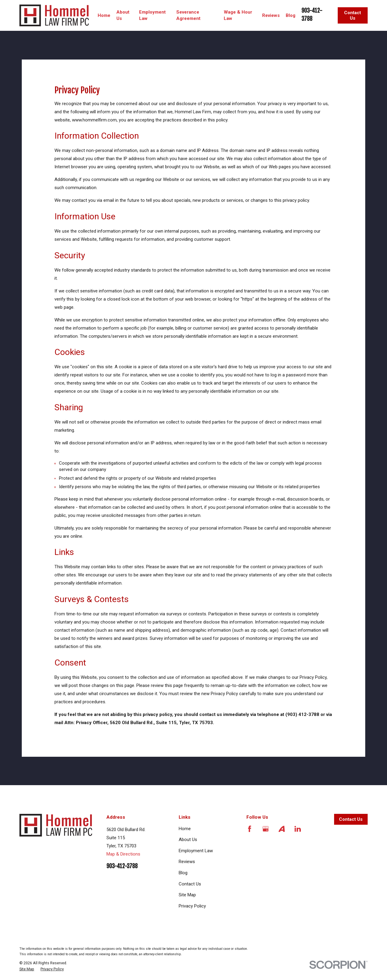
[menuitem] (27, 969)
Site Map (187, 895)
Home (185, 829)
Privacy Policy (192, 906)
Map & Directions (123, 854)
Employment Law (196, 851)
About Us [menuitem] (123, 15)
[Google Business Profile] (266, 829)
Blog (183, 873)
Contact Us (353, 15)
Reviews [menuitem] (271, 15)
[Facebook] (250, 829)
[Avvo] (282, 829)
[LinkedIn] (298, 829)
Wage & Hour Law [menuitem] (238, 15)
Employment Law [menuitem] (152, 15)
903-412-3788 (122, 866)
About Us (188, 840)
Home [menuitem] (104, 15)
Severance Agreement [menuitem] (188, 15)
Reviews (187, 862)
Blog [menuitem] (291, 15)
